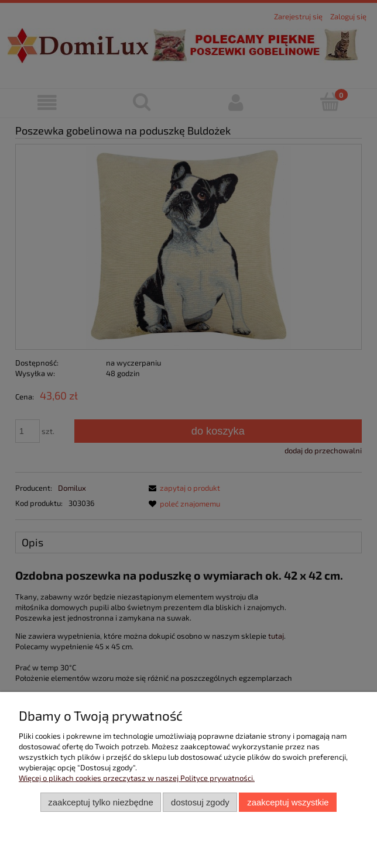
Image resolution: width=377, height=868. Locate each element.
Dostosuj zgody (200, 802)
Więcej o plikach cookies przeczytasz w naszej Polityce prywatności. (137, 778)
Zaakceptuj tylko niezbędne (100, 802)
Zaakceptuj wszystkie (288, 802)
